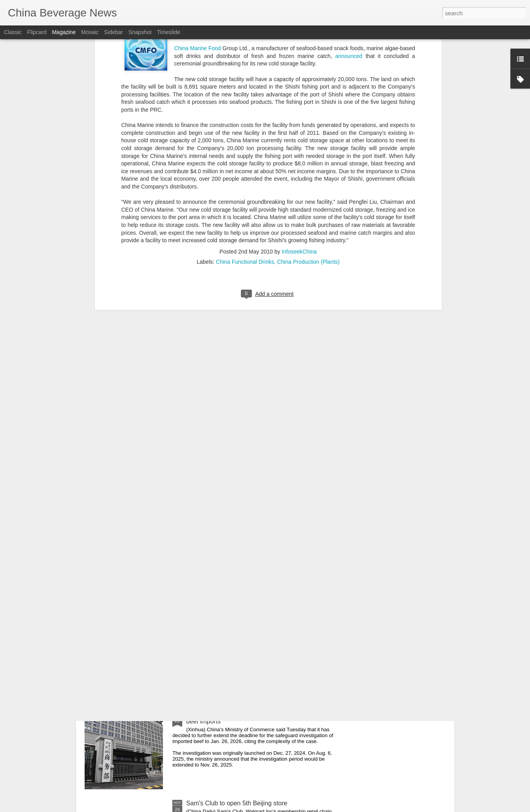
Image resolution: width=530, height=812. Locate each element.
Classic (13, 32)
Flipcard (37, 32)
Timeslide (169, 32)
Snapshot (140, 32)
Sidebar (114, 32)
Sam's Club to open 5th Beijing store (237, 803)
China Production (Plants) (308, 116)
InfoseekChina (299, 106)
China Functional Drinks (245, 116)
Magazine (64, 32)
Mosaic (90, 32)
